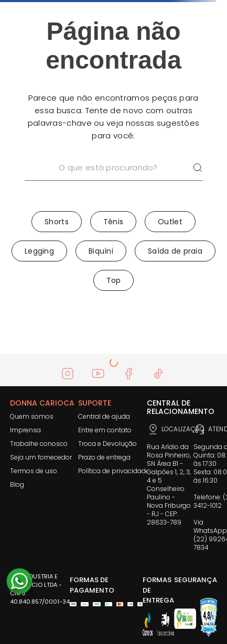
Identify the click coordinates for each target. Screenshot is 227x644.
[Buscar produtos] (198, 168)
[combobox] (114, 181)
